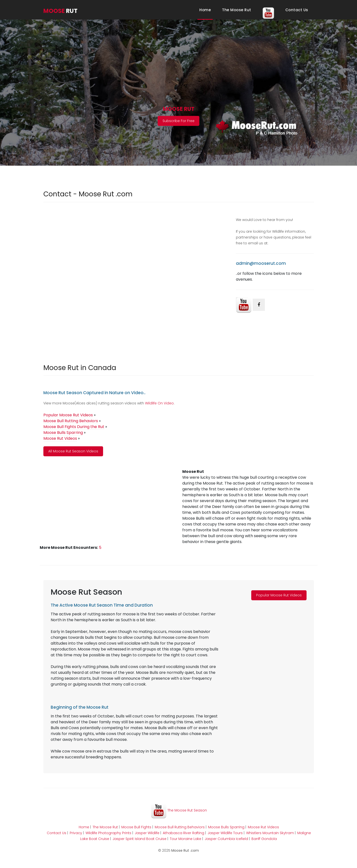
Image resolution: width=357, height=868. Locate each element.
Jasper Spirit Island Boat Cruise (140, 839)
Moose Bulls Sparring (226, 827)
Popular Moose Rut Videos (279, 595)
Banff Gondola (264, 839)
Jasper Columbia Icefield (226, 839)
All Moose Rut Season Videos (73, 451)
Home (206, 10)
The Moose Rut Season (179, 810)
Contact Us (297, 10)
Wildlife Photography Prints (108, 833)
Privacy (76, 833)
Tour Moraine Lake (186, 839)
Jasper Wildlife (147, 833)
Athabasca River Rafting (183, 833)
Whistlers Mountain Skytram (270, 833)
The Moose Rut (237, 10)
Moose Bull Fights (136, 827)
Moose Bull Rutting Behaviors (180, 827)
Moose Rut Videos (263, 827)
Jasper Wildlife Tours (225, 833)
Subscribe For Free (178, 121)
